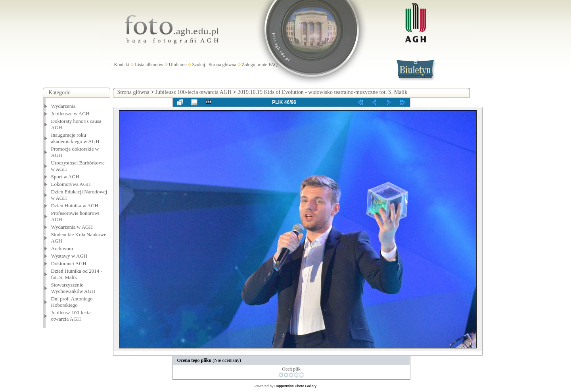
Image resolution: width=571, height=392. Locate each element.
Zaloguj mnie (255, 65)
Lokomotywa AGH (71, 184)
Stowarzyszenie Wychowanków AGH (73, 288)
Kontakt (122, 65)
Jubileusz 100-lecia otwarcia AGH (71, 316)
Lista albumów (149, 65)
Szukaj (199, 65)
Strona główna (222, 65)
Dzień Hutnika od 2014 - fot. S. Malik (77, 274)
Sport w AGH (65, 177)
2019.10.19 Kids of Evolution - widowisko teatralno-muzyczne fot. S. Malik (322, 92)
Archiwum (62, 248)
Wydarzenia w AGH (72, 227)
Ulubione (178, 65)
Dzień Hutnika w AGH (75, 206)
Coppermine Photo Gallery (295, 386)
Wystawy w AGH (69, 256)
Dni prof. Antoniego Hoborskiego (72, 302)
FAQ (273, 65)
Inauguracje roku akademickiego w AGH (75, 138)
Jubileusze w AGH (71, 114)
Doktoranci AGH (69, 263)
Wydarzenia (63, 106)
